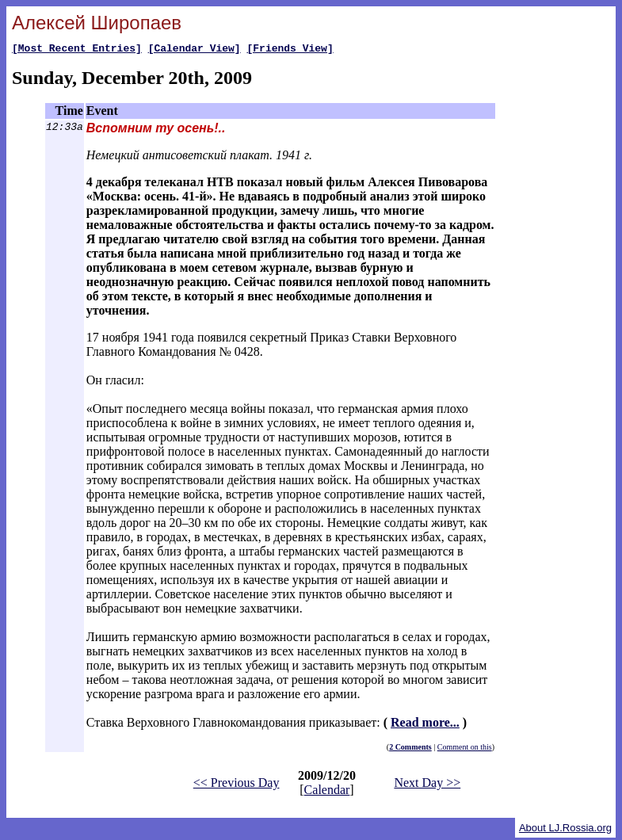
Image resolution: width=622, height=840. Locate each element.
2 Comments (410, 749)
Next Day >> (427, 785)
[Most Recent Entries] (77, 50)
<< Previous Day (237, 785)
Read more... (425, 725)
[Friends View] (290, 50)
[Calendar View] (195, 50)
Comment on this (465, 749)
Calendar (327, 792)
